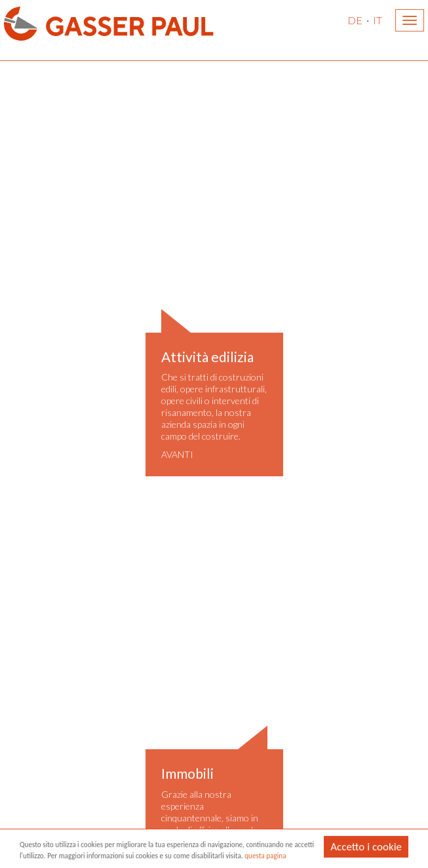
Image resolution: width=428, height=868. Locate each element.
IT (378, 20)
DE (355, 20)
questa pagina (265, 856)
